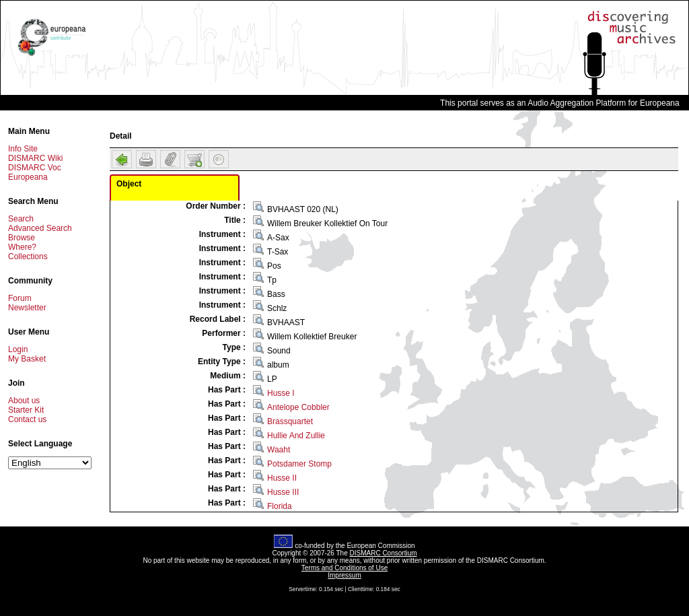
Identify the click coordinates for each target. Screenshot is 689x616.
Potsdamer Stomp (299, 464)
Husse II (282, 478)
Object (129, 184)
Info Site (23, 149)
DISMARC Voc (35, 168)
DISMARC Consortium (384, 553)
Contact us (27, 419)
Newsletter (27, 308)
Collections (28, 256)
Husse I (281, 393)
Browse (22, 238)
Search (21, 219)
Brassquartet (290, 421)
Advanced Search (40, 228)
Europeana (28, 177)
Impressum (344, 575)
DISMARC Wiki (35, 158)
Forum (20, 298)
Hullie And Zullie (296, 436)
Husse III (283, 492)
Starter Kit (26, 410)
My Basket (27, 359)
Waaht (279, 450)
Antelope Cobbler (298, 407)
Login (18, 349)
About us (24, 401)
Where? (22, 247)
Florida (280, 506)
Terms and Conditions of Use (344, 568)
